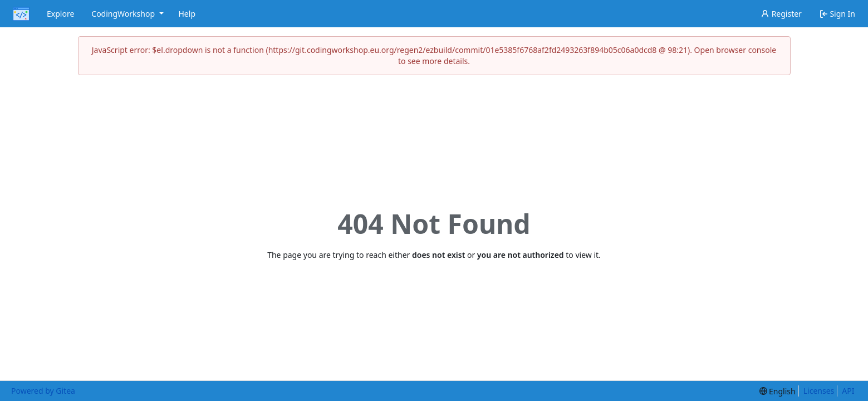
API (848, 391)
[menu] (778, 391)
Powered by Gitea (43, 391)
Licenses (819, 391)
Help (187, 14)
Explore (60, 14)
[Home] (21, 14)
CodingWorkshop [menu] (128, 14)
